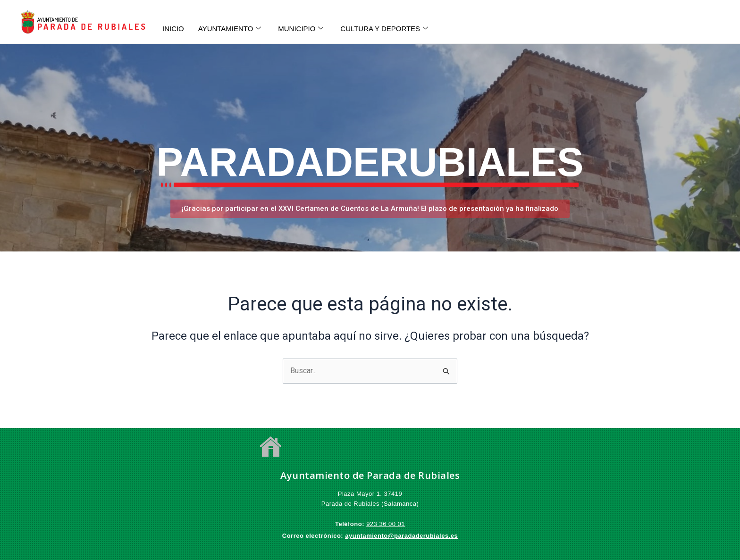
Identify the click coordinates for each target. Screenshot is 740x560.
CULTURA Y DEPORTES (385, 29)
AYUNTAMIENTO (230, 29)
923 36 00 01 (386, 524)
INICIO (173, 29)
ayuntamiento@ (370, 536)
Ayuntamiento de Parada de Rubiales (370, 475)
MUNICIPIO (301, 29)
